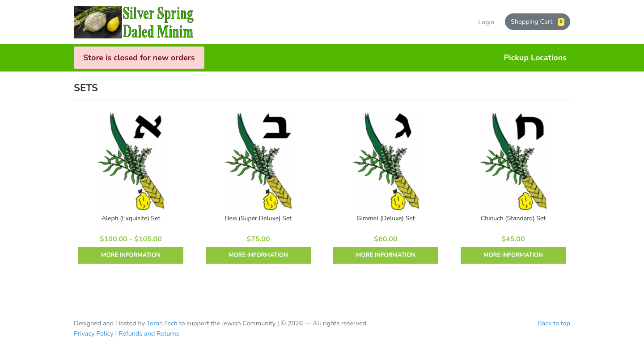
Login (486, 22)
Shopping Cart (538, 21)
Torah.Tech (162, 323)
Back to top (554, 323)
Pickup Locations (535, 58)
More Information (131, 255)
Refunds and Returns (149, 333)
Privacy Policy (94, 333)
